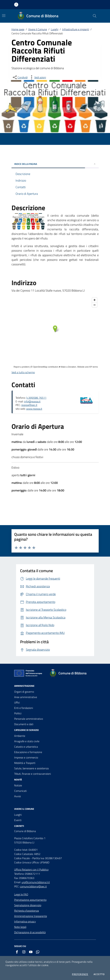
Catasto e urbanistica (26, 747)
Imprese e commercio (26, 757)
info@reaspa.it (32, 401)
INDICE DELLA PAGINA (55, 164)
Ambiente (20, 736)
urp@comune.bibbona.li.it (36, 882)
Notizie (18, 785)
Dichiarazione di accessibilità (30, 932)
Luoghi (55, 29)
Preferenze (80, 974)
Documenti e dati (24, 724)
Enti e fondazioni (24, 708)
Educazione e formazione (28, 752)
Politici (18, 713)
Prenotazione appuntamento (30, 900)
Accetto (99, 974)
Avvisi (17, 796)
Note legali (20, 927)
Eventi (18, 820)
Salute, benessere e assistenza (31, 768)
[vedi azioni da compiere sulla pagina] (37, 77)
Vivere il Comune (38, 29)
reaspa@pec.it (29, 405)
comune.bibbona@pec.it (33, 886)
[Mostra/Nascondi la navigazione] (4, 16)
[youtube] (31, 952)
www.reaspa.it (34, 409)
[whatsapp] (38, 952)
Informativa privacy (25, 921)
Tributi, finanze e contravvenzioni (33, 774)
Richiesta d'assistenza (27, 911)
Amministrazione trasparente (31, 916)
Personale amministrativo (29, 719)
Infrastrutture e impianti (76, 29)
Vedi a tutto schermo (23, 372)
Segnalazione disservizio (28, 905)
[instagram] (24, 952)
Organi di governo (24, 692)
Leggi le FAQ (21, 894)
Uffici (17, 702)
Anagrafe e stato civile (27, 741)
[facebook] (17, 952)
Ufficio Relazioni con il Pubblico (31, 869)
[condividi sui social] (20, 77)
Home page (18, 29)
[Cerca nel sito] (94, 16)
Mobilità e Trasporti (25, 763)
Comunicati (20, 791)
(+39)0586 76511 (36, 398)
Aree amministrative (26, 697)
